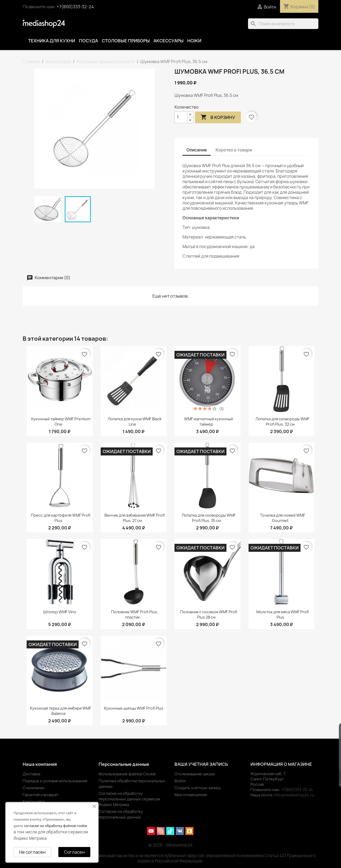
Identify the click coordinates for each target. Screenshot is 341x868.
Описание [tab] (197, 150)
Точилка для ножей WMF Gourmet (283, 518)
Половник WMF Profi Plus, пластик (135, 614)
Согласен (74, 852)
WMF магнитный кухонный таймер (208, 421)
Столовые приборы (126, 41)
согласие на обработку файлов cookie (56, 826)
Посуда (88, 41)
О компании (33, 788)
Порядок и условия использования (55, 781)
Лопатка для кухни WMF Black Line (135, 421)
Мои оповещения (191, 795)
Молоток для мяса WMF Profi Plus (283, 614)
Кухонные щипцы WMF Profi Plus (134, 708)
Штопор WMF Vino (60, 612)
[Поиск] (283, 24)
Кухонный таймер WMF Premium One (61, 421)
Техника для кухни (52, 41)
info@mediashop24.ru (294, 795)
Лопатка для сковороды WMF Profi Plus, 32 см (282, 421)
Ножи (194, 41)
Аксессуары (169, 41)
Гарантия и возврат (40, 795)
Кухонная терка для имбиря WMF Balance (61, 711)
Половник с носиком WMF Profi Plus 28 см (209, 614)
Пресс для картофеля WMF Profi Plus (61, 518)
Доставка (31, 774)
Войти (180, 781)
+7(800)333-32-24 (75, 7)
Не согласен (32, 852)
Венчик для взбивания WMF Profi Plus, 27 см (135, 518)
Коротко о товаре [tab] (234, 150)
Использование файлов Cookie (127, 774)
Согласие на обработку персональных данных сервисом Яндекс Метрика (129, 799)
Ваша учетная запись (201, 764)
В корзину (218, 117)
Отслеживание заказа (195, 774)
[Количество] (181, 117)
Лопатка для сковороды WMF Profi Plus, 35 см (209, 518)
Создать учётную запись (198, 788)
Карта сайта (34, 802)
